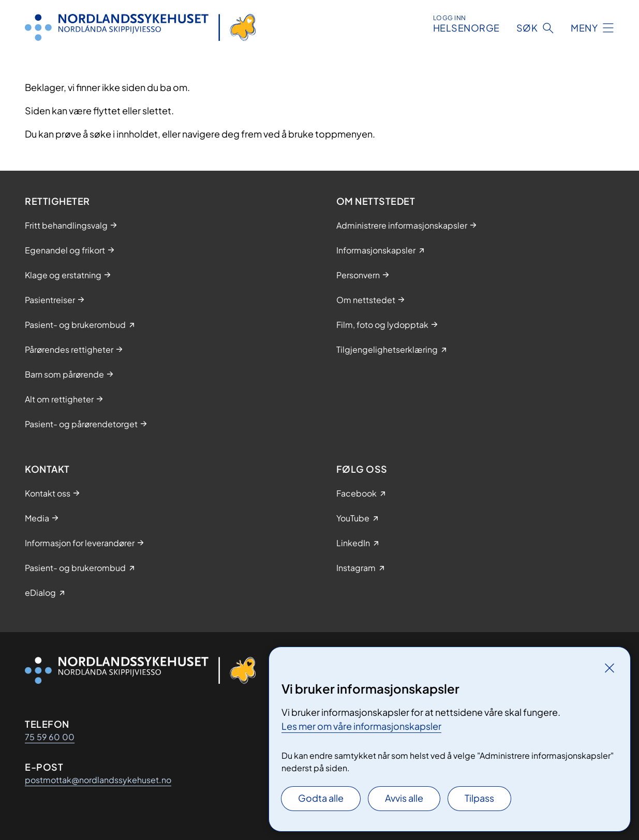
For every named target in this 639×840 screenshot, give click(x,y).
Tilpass (479, 798)
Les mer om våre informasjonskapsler (361, 726)
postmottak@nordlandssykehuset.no (98, 780)
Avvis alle (404, 798)
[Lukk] (610, 668)
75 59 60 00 (50, 737)
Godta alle (321, 798)
